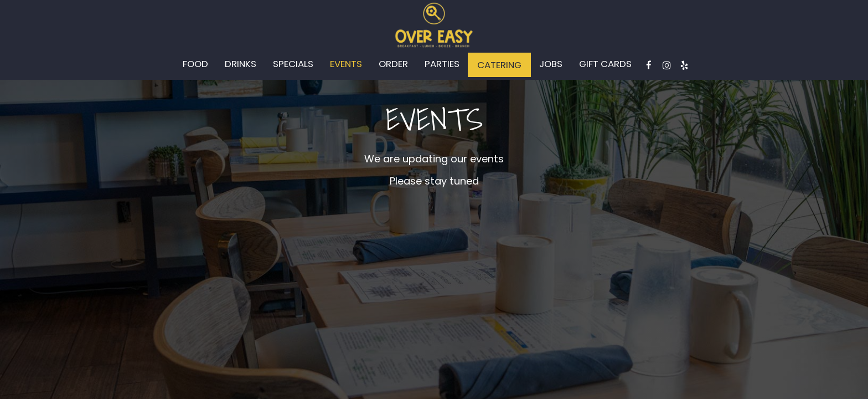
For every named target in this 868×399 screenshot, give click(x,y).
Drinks (241, 64)
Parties (442, 64)
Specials (293, 64)
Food (195, 64)
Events (346, 64)
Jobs (551, 64)
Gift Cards (605, 64)
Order (393, 64)
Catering (499, 65)
